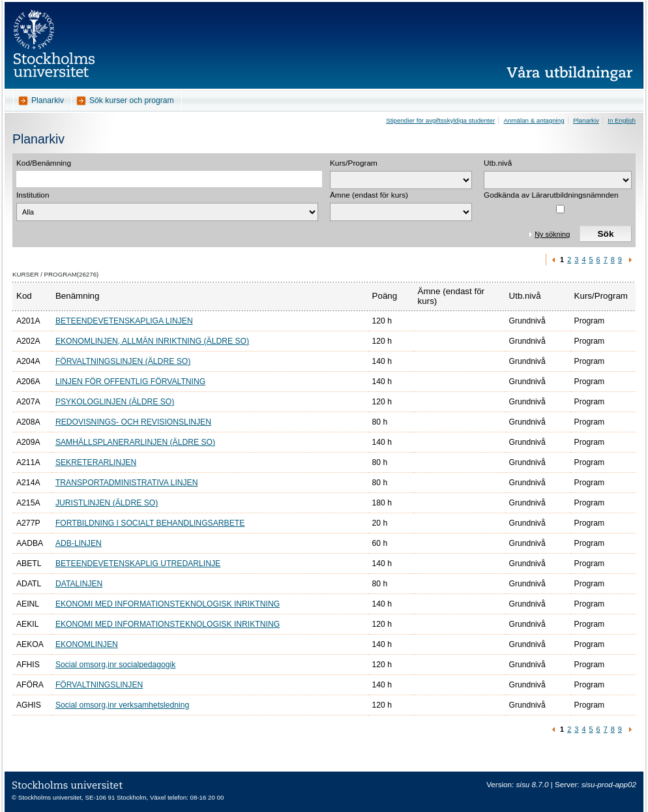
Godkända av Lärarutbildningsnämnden (551, 195)
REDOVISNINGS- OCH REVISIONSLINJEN (133, 422)
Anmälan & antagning (534, 120)
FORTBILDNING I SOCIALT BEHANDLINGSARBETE (150, 523)
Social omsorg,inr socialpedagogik (115, 665)
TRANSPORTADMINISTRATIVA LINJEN (127, 483)
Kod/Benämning (44, 163)
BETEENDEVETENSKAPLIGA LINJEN (124, 321)
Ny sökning (552, 234)
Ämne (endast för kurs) (369, 195)
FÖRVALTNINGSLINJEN (99, 685)
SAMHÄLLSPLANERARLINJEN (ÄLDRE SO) (135, 442)
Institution (33, 195)
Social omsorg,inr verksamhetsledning (122, 705)
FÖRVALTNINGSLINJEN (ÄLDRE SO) (123, 361)
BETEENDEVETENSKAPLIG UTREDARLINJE (138, 564)
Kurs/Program (354, 163)
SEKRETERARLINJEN (96, 462)
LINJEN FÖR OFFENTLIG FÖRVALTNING (130, 382)
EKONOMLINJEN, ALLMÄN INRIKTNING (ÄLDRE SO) (152, 341)
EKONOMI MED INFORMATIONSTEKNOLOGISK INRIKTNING (168, 604)
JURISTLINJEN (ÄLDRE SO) (107, 503)
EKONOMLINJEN (87, 644)
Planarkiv (48, 100)
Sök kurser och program (132, 100)
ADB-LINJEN (79, 543)
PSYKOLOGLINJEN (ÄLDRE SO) (115, 402)
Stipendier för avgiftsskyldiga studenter (440, 120)
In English (622, 120)
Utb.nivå (498, 163)
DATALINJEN (79, 584)
